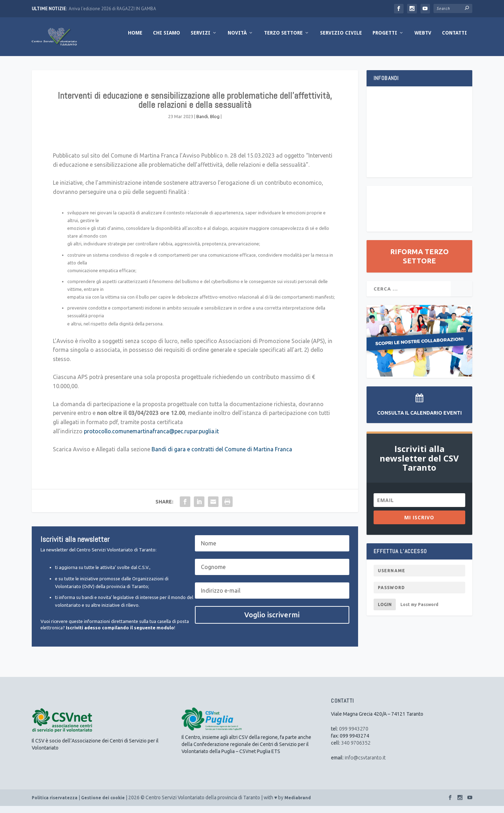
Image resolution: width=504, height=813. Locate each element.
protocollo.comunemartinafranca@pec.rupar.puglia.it (151, 438)
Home (135, 40)
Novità (237, 40)
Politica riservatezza (55, 805)
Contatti (454, 40)
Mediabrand (298, 805)
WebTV (423, 40)
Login (385, 612)
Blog (215, 123)
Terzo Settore (283, 40)
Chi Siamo (167, 40)
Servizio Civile (341, 40)
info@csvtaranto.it (365, 765)
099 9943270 (354, 736)
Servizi (201, 40)
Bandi (202, 123)
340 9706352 (356, 750)
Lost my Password (419, 612)
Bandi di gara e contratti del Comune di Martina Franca (222, 456)
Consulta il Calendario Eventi (419, 420)
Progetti (385, 40)
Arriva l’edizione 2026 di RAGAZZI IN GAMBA (112, 9)
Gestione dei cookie (103, 805)
